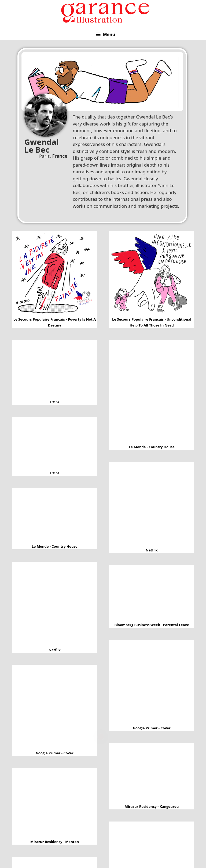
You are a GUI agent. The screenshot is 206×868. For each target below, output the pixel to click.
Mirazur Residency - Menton (55, 806)
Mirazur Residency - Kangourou (152, 775)
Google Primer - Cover (152, 684)
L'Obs (54, 371)
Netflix (152, 506)
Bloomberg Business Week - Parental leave (151, 596)
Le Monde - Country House (152, 394)
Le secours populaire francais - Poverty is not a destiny (55, 277)
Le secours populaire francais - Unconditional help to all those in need (152, 277)
